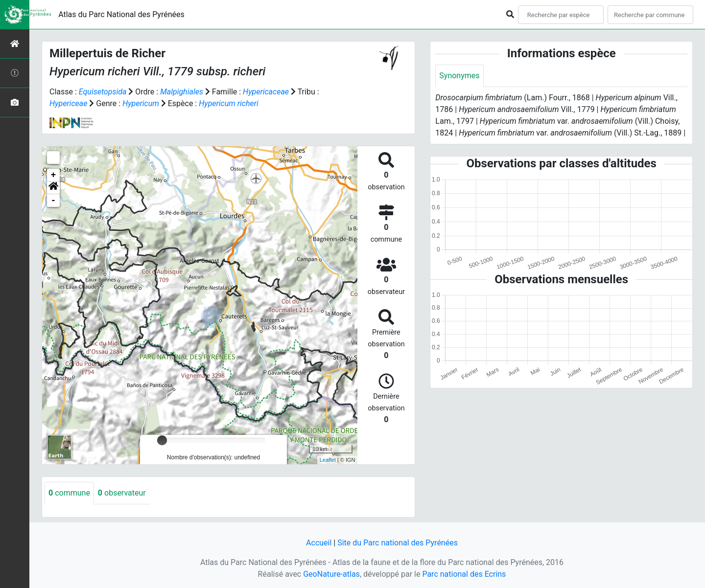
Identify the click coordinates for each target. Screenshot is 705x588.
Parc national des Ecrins (464, 574)
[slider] (162, 440)
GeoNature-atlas (331, 574)
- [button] (54, 201)
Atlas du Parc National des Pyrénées (121, 14)
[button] (53, 188)
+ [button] (54, 175)
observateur (122, 493)
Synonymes (459, 76)
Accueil (319, 543)
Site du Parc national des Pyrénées (398, 543)
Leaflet (328, 460)
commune (69, 493)
